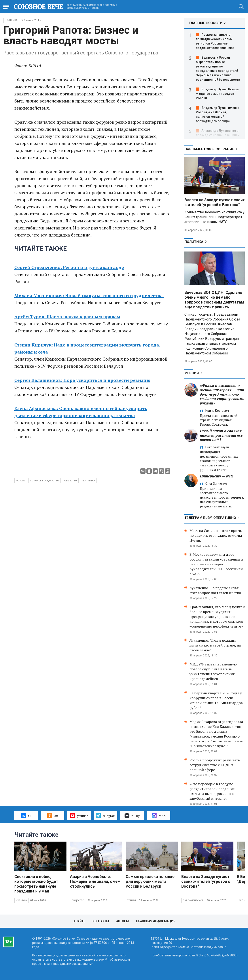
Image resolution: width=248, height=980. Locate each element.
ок (52, 816)
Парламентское (193, 901)
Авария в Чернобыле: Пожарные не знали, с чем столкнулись (95, 881)
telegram (106, 816)
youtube (79, 816)
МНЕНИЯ (192, 373)
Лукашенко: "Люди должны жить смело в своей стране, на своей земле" (215, 645)
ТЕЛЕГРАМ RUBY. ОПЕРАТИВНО (210, 518)
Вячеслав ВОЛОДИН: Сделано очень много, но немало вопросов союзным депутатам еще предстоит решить (214, 300)
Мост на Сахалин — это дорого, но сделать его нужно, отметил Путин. (216, 535)
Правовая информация (156, 921)
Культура (22, 901)
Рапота (20, 481)
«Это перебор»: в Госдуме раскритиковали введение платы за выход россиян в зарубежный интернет (212, 791)
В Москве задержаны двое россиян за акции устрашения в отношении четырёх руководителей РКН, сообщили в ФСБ (216, 564)
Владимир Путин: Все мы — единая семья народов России (218, 94)
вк (26, 816)
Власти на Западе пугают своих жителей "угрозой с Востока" (215, 202)
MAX (159, 816)
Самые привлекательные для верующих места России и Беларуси (150, 881)
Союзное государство (44, 481)
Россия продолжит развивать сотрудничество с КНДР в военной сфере (215, 765)
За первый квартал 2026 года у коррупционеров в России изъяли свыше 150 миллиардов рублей (216, 700)
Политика (11, 20)
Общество (78, 901)
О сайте (79, 921)
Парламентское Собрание (209, 149)
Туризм (132, 901)
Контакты (101, 921)
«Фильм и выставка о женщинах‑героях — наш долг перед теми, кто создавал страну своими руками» (222, 394)
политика (89, 481)
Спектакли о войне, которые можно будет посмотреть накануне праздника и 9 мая (36, 884)
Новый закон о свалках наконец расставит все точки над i (221, 435)
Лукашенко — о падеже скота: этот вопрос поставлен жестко (215, 590)
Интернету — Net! (217, 476)
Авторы (122, 921)
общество (71, 481)
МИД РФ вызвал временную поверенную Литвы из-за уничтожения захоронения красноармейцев (213, 671)
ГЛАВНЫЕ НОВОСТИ (206, 23)
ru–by (132, 816)
